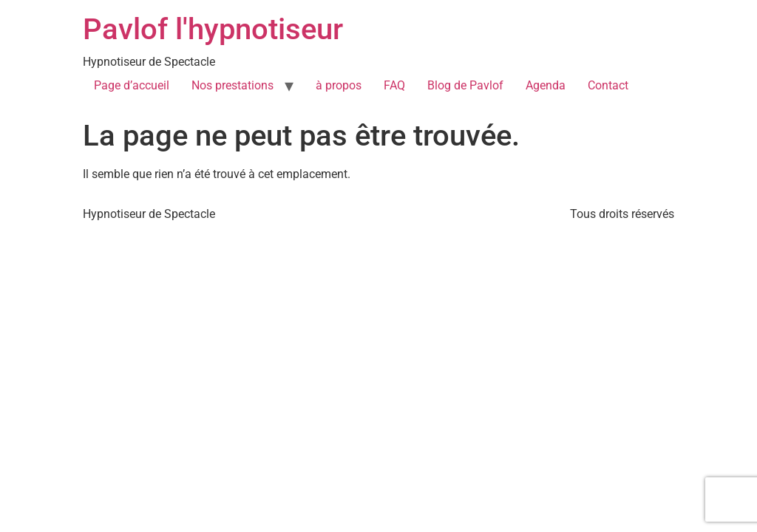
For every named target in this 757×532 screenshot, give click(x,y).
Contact (608, 85)
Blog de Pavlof (465, 85)
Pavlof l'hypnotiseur (213, 29)
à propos (339, 85)
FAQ (394, 85)
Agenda (546, 85)
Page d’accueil (132, 85)
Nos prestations (232, 85)
